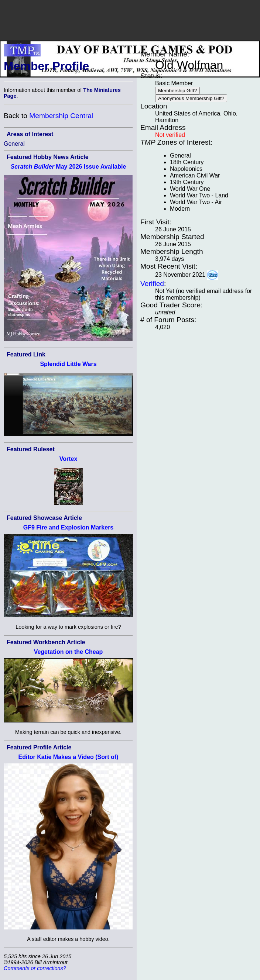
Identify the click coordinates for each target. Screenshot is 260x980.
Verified (152, 284)
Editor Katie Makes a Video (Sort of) (69, 757)
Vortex (69, 459)
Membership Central (61, 116)
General (14, 144)
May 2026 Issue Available (69, 167)
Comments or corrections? (35, 968)
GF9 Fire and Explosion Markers (69, 527)
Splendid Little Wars (68, 364)
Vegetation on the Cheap (69, 652)
